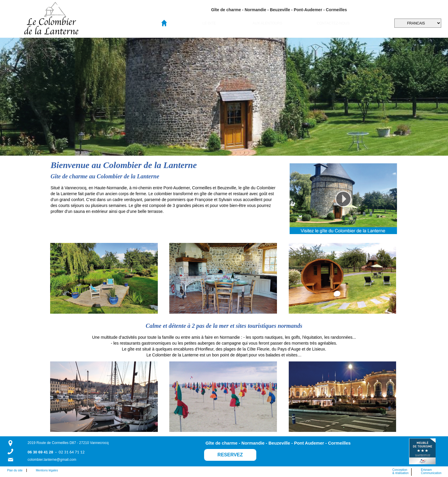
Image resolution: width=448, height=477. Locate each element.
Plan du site (16, 470)
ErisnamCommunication (431, 471)
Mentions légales (47, 470)
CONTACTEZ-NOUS (333, 23)
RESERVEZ (230, 455)
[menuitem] (209, 23)
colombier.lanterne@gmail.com (52, 460)
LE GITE (209, 23)
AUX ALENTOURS (268, 23)
